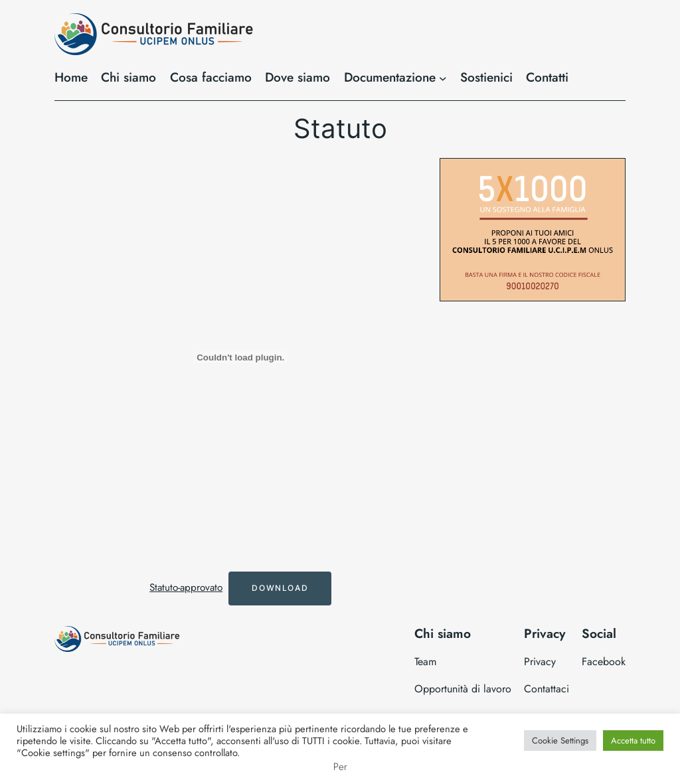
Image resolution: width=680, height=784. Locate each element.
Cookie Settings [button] (560, 741)
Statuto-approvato (186, 588)
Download (280, 588)
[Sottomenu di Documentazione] (443, 78)
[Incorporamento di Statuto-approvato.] (241, 357)
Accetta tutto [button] (633, 741)
